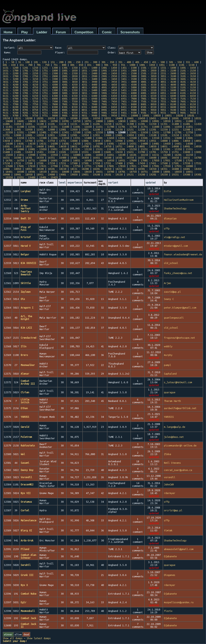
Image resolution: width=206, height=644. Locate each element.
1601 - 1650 (188, 68)
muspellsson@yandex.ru (179, 602)
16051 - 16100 (116, 155)
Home (8, 32)
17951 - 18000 (184, 166)
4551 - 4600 (168, 85)
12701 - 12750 (184, 132)
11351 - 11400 (170, 124)
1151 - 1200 (11, 68)
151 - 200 (57, 62)
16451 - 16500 (102, 158)
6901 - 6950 (109, 99)
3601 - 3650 (188, 79)
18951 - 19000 (46, 174)
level (62, 182)
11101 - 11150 (57, 124)
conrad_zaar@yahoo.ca (178, 470)
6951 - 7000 (129, 99)
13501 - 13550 (150, 138)
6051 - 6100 (168, 93)
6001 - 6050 (149, 93)
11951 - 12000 (46, 129)
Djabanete (170, 556)
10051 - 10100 (174, 115)
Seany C (169, 299)
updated (151, 182)
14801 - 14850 (147, 146)
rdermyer (170, 493)
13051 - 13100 (147, 135)
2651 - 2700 (11, 76)
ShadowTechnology (175, 208)
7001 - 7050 (149, 99)
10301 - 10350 (91, 118)
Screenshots (130, 32)
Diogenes (170, 575)
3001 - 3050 (149, 76)
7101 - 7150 (188, 99)
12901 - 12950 (80, 135)
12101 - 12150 (113, 129)
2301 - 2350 (70, 73)
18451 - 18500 (15, 172)
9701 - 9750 (30, 115)
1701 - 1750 (30, 70)
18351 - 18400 (170, 169)
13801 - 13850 (91, 141)
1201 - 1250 (30, 68)
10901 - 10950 (161, 121)
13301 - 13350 (60, 138)
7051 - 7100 (168, 99)
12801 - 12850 (35, 135)
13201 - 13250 (15, 138)
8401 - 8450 (109, 107)
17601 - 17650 (26, 166)
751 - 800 (60, 65)
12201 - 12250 (158, 129)
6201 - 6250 (30, 96)
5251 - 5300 (50, 90)
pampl (167, 365)
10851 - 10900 (139, 121)
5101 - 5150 (188, 87)
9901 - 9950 (109, 115)
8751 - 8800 (50, 110)
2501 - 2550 (149, 73)
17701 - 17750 (71, 166)
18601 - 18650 (82, 172)
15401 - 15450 (23, 152)
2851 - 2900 (89, 76)
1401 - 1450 (109, 68)
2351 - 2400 (89, 73)
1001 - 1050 (147, 65)
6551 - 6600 (168, 96)
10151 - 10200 (23, 118)
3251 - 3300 (50, 79)
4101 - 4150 (188, 82)
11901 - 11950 (23, 129)
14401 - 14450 (161, 144)
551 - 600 (192, 62)
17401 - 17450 (136, 163)
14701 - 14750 (102, 146)
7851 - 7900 (89, 104)
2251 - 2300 (50, 73)
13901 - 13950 (136, 141)
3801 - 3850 (70, 82)
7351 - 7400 (89, 101)
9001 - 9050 (149, 110)
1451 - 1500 (129, 68)
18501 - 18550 (37, 172)
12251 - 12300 (181, 129)
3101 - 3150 (188, 76)
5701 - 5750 (30, 93)
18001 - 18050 (12, 169)
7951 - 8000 (129, 104)
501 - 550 (175, 62)
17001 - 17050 (150, 160)
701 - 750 (43, 65)
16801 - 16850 (60, 160)
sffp (167, 228)
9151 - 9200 (11, 113)
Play (24, 32)
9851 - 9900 (89, 115)
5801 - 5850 (70, 93)
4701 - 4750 (30, 87)
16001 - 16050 (94, 155)
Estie (167, 191)
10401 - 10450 (136, 118)
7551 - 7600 (168, 101)
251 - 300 (91, 62)
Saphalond (170, 374)
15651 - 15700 (136, 152)
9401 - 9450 (109, 113)
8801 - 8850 (70, 110)
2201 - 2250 (30, 73)
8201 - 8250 (30, 107)
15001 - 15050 (37, 149)
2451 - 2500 (129, 73)
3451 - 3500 (129, 79)
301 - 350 (108, 62)
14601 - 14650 (57, 146)
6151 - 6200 (11, 96)
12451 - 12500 (71, 132)
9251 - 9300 (50, 113)
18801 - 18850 (173, 172)
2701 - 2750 (30, 76)
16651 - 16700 (192, 158)
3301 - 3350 (70, 79)
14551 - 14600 (35, 146)
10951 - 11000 (184, 121)
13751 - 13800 (68, 141)
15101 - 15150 (82, 149)
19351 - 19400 (26, 177)
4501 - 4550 (149, 85)
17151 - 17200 (23, 163)
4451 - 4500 (129, 85)
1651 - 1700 (11, 70)
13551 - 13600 (173, 138)
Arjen (167, 283)
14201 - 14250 (71, 144)
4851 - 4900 (89, 87)
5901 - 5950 (109, 93)
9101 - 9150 (188, 110)
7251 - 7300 (50, 101)
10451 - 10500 (158, 118)
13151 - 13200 (192, 135)
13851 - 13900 (113, 141)
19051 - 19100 (91, 174)
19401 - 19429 (49, 177)
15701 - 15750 (158, 152)
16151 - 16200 (161, 155)
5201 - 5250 (30, 90)
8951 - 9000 (129, 110)
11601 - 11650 (82, 127)
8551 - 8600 (168, 107)
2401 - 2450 (109, 73)
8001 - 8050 (149, 104)
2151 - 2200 (11, 73)
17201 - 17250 (46, 163)
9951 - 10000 (130, 115)
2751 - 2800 (50, 76)
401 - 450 (142, 62)
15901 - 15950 (49, 155)
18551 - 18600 (60, 172)
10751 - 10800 (94, 121)
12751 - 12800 (12, 135)
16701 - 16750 (15, 160)
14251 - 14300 (94, 144)
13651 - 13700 (23, 141)
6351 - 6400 (89, 96)
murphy (168, 355)
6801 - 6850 (70, 99)
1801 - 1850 (70, 70)
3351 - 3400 (89, 79)
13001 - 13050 (125, 135)
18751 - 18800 (150, 172)
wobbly (168, 346)
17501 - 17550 (181, 163)
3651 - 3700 (11, 82)
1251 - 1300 (50, 68)
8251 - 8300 (50, 107)
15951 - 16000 (71, 155)
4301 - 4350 (70, 85)
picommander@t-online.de (180, 445)
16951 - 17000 (127, 160)
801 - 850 (77, 65)
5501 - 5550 (149, 90)
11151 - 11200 (80, 124)
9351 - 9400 (89, 113)
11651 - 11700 (105, 127)
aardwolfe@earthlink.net (180, 408)
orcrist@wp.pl (173, 510)
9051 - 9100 (168, 110)
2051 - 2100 (168, 70)
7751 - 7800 (50, 104)
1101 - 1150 (187, 65)
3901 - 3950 (109, 82)
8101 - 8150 (188, 104)
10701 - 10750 (71, 121)
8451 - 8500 (129, 107)
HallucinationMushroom (179, 200)
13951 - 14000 (158, 141)
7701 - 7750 (30, 104)
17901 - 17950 (161, 166)
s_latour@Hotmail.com (178, 382)
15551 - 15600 (91, 152)
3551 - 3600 (168, 79)
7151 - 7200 (11, 101)
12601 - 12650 (139, 132)
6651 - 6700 (11, 99)
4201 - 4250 (30, 85)
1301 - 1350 (70, 68)
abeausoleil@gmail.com (179, 549)
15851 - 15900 (26, 155)
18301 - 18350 (147, 169)
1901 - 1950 (109, 70)
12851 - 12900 (57, 135)
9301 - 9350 (70, 113)
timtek (168, 530)
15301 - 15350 (173, 149)
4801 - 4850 (70, 87)
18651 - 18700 (105, 172)
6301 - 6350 (70, 96)
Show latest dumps (39, 638)
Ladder (42, 32)
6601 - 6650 (188, 96)
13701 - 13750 (46, 141)
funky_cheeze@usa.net (178, 273)
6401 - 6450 (109, 96)
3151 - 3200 (11, 79)
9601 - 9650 (188, 113)
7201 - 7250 (30, 101)
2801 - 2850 (70, 76)
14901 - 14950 (192, 146)
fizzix (168, 611)
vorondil (170, 477)
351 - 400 (125, 62)
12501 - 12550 (94, 132)
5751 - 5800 (50, 93)
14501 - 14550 (12, 146)
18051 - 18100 (35, 169)
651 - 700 (26, 65)
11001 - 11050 (12, 124)
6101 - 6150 (188, 93)
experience (75, 182)
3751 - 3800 (50, 82)
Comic (107, 32)
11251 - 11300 (125, 124)
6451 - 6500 (129, 96)
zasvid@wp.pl (172, 292)
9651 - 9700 (11, 115)
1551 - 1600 (168, 68)
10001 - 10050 (151, 115)
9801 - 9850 (70, 115)
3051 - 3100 (168, 76)
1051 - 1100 (167, 65)
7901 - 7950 (109, 104)
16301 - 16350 (35, 158)
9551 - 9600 (168, 113)
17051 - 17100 (173, 160)
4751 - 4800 (50, 87)
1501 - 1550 (149, 68)
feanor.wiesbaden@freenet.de (183, 254)
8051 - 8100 (168, 104)
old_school (171, 263)
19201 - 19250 (158, 174)
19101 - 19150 (113, 174)
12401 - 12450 (49, 132)
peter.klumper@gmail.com (180, 308)
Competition (84, 32)
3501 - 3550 (149, 79)
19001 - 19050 (68, 174)
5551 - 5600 (168, 90)
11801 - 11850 (173, 127)
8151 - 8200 (11, 107)
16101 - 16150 (139, 155)
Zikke (167, 454)
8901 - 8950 (109, 110)
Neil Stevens (172, 463)
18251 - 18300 (125, 169)
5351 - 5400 (89, 90)
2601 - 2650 (188, 73)
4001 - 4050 (149, 82)
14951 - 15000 (15, 149)
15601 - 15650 (113, 152)
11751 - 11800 (150, 127)
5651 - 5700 (11, 93)
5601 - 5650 (188, 90)
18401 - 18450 (192, 169)
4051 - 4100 (168, 82)
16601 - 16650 (170, 158)
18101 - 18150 (57, 169)
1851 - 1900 (89, 70)
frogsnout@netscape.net (179, 338)
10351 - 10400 (113, 118)
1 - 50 (10, 62)
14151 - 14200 (49, 144)
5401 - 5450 (109, 90)
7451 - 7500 (129, 101)
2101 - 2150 (188, 70)
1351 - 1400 (89, 68)
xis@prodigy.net (175, 237)
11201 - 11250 (102, 124)
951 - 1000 (128, 65)
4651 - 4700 (11, 87)
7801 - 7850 (70, 104)
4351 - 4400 (89, 85)
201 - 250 (74, 62)
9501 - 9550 (149, 113)
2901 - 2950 (109, 76)
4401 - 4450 (109, 85)
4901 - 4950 (109, 87)
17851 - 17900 (139, 166)
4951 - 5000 (129, 87)
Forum (61, 32)
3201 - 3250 (30, 79)
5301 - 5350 (70, 90)
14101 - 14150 (26, 144)
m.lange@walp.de (175, 427)
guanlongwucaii (174, 318)
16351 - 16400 (57, 158)
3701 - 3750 (30, 82)
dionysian (170, 218)
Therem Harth (172, 401)
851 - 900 (94, 65)
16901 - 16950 (105, 160)
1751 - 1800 (50, 70)
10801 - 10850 (116, 121)
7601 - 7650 (188, 101)
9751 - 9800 (50, 115)
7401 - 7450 (109, 101)
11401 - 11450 (192, 124)
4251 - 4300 (50, 85)
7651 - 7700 (11, 104)
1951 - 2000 (129, 70)
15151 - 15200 (105, 149)
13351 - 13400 (82, 138)
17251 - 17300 (68, 163)
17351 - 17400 (113, 163)
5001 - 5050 (149, 87)
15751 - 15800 (181, 152)
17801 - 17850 (116, 166)
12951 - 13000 (102, 135)
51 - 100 (24, 62)
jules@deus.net (174, 437)
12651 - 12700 (161, 132)
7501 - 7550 (149, 101)
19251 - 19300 (181, 174)
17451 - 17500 (158, 163)
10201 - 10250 (46, 118)
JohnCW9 (169, 484)
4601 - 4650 (188, 85)
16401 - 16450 (80, 158)
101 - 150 (40, 62)
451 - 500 (158, 62)
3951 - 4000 (129, 82)
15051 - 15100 (60, 149)
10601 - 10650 (26, 121)
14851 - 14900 (170, 146)
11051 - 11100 (35, 124)
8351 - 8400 (89, 107)
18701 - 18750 (127, 172)
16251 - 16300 (12, 158)
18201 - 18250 (102, 169)
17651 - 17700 (49, 166)
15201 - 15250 (127, 149)
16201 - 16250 (184, 155)
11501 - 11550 (37, 127)
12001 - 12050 (68, 129)
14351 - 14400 (139, 144)
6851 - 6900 (89, 99)
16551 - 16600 (147, 158)
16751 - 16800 (37, 160)
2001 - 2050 (149, 70)
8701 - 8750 (30, 110)
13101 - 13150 (170, 135)
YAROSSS (169, 417)
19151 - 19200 (136, 174)
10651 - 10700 (49, 121)
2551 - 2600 (168, 73)
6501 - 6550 (149, 96)
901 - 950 (111, 65)
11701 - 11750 (127, 127)
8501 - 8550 (149, 107)
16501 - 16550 (125, 158)
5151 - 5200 (11, 90)
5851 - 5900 (89, 93)
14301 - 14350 (116, 144)
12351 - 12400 (26, 132)
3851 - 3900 (89, 82)
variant (113, 182)
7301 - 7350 (70, 101)
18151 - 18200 (80, 169)
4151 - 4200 (11, 85)
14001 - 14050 (181, 141)
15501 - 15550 (68, 152)
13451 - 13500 (127, 138)
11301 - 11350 (147, 124)
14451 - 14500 (184, 144)
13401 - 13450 (105, 138)
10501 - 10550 (181, 118)
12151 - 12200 (136, 129)
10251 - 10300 (68, 118)
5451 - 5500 (129, 90)
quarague (170, 392)
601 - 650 (9, 65)
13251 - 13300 (37, 138)
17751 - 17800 (94, 166)
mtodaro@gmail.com (176, 246)
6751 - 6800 (50, 99)
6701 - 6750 (30, 99)
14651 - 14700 (80, 146)
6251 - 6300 (50, 96)
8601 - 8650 (188, 107)
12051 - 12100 (91, 129)
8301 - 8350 (70, 107)
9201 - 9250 (30, 113)
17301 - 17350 (91, 163)
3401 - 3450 (109, 79)
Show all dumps (13, 638)
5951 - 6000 (129, 93)
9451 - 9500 (129, 113)
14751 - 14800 (125, 146)
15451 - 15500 (46, 152)
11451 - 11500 (15, 127)
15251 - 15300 (150, 149)
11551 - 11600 (60, 127)
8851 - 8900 (89, 110)
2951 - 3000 (129, 76)
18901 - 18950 (23, 174)
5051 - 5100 (168, 87)
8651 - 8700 (11, 110)
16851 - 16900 (82, 160)
